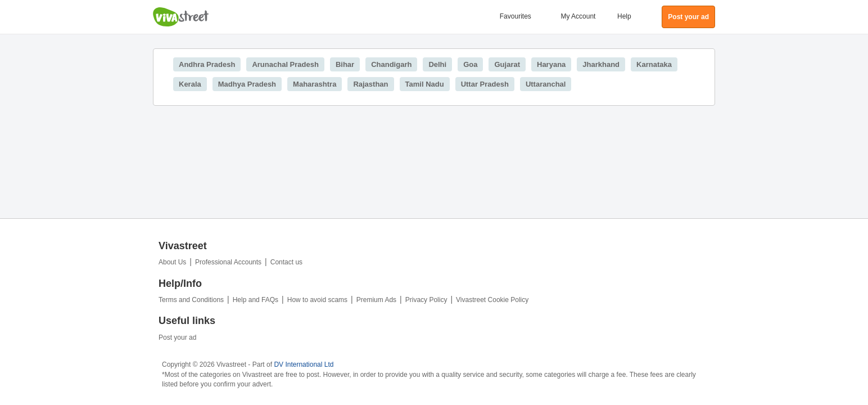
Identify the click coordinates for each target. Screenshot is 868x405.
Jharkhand (601, 64)
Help (624, 16)
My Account (578, 16)
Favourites (516, 16)
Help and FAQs (256, 300)
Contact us (286, 262)
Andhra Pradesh (207, 64)
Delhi (437, 64)
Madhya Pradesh (247, 84)
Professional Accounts (228, 262)
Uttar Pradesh (485, 84)
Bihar (345, 64)
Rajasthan (370, 84)
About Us (172, 262)
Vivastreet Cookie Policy (492, 300)
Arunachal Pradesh (285, 64)
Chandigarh (391, 64)
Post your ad (177, 337)
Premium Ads (376, 300)
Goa (470, 64)
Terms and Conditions (191, 300)
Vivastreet (181, 17)
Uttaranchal (546, 84)
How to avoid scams (317, 300)
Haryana (551, 64)
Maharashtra (315, 84)
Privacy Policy (426, 300)
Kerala (190, 84)
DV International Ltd (304, 364)
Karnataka (654, 64)
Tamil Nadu (425, 84)
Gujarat (507, 64)
